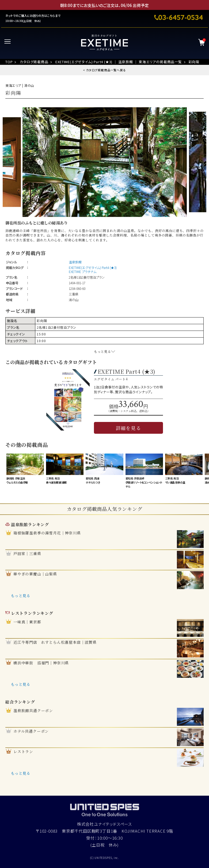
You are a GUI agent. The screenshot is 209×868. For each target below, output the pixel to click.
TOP (9, 62)
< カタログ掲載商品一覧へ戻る (104, 70)
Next (169, 162)
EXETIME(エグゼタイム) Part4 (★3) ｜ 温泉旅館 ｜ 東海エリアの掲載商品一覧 (119, 62)
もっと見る (21, 596)
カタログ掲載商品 (34, 62)
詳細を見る (128, 428)
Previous (40, 162)
